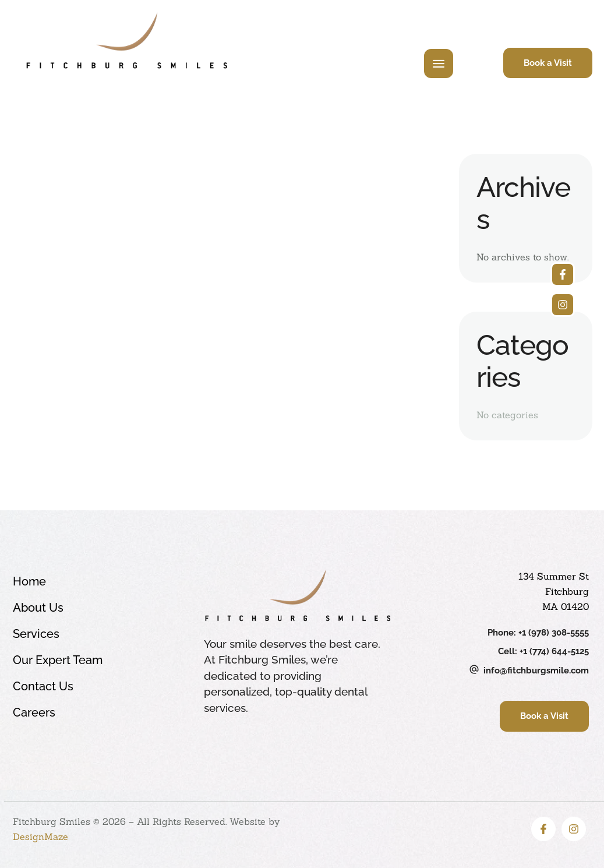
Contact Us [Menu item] (98, 687)
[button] (548, 63)
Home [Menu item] (98, 582)
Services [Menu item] (98, 634)
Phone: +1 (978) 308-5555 (538, 633)
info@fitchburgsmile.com (536, 671)
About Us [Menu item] (98, 608)
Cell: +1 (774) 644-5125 (543, 651)
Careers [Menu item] (98, 713)
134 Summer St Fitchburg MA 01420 (554, 592)
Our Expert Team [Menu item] (98, 660)
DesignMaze (40, 837)
